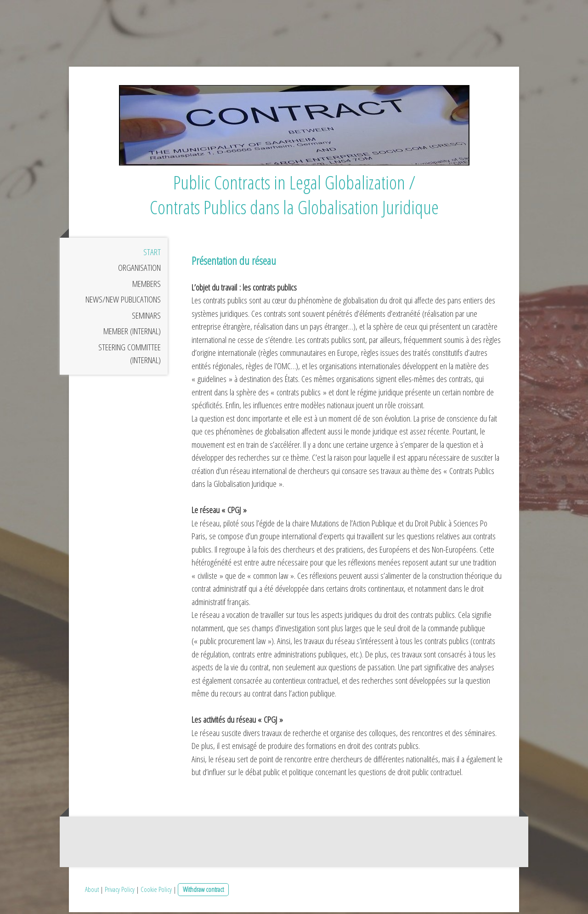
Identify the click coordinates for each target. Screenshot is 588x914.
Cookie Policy (156, 891)
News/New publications (123, 302)
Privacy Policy (120, 891)
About (92, 891)
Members (147, 286)
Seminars (146, 318)
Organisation (139, 270)
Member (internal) (132, 333)
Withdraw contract (203, 891)
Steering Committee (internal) (130, 356)
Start (152, 254)
